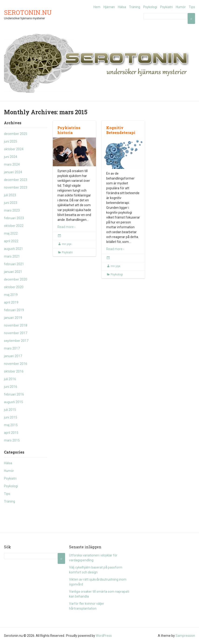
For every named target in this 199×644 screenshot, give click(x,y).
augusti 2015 (13, 402)
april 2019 (11, 302)
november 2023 (16, 187)
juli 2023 (10, 195)
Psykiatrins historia (69, 130)
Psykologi (150, 7)
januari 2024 (13, 172)
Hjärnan (109, 7)
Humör (181, 7)
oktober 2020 (14, 287)
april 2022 (11, 241)
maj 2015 (11, 425)
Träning (135, 7)
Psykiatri (166, 7)
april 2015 (11, 433)
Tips (192, 7)
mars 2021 (12, 256)
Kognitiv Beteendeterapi (121, 130)
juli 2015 (10, 410)
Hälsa (122, 7)
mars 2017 (12, 348)
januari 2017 (13, 356)
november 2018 (16, 325)
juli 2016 (10, 379)
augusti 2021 (13, 249)
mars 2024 (12, 164)
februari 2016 (14, 394)
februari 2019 (14, 310)
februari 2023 (14, 218)
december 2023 (16, 180)
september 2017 (16, 341)
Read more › (66, 227)
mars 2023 (12, 210)
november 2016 (16, 364)
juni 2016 (11, 387)
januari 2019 (13, 318)
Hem (97, 7)
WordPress (104, 636)
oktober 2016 (14, 371)
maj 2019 (11, 295)
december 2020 (16, 279)
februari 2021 (14, 264)
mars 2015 (12, 440)
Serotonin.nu (28, 12)
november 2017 (16, 333)
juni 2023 (11, 203)
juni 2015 (11, 417)
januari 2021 (13, 272)
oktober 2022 (14, 226)
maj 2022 (11, 233)
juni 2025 (11, 141)
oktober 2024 (14, 149)
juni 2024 (11, 157)
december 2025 (16, 134)
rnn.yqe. (67, 244)
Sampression (185, 636)
